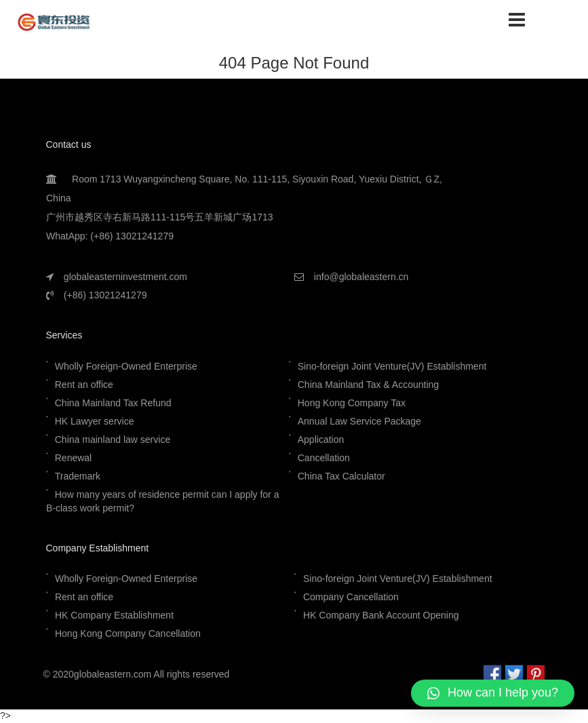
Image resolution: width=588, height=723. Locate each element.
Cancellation (324, 458)
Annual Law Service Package (359, 421)
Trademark (77, 476)
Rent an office (83, 385)
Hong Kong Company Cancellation (127, 633)
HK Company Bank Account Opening (381, 615)
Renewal (73, 458)
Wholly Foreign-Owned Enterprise (125, 366)
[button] (493, 693)
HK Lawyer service (94, 421)
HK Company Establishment (114, 615)
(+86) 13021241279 (105, 295)
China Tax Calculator (341, 476)
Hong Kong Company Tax (352, 403)
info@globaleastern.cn (361, 277)
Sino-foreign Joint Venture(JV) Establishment (393, 366)
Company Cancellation (350, 597)
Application (321, 439)
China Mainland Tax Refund (113, 403)
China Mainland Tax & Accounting (368, 385)
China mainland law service (112, 439)
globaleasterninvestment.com (125, 277)
